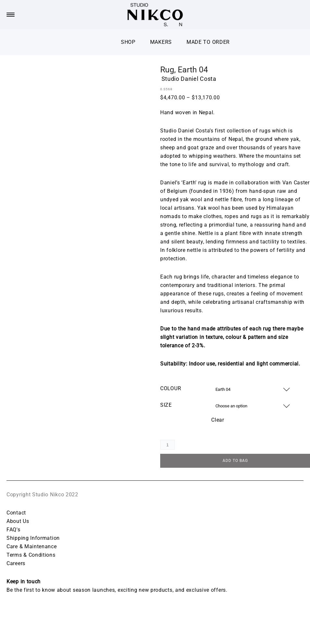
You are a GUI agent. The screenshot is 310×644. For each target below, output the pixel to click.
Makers (161, 42)
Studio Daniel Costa (189, 79)
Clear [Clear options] (218, 420)
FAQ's (13, 530)
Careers (16, 564)
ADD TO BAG (235, 461)
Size (166, 405)
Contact (16, 513)
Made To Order (208, 42)
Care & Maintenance (32, 547)
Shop (128, 42)
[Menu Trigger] (10, 15)
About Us (18, 522)
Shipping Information (33, 539)
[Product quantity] (168, 445)
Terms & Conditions (31, 556)
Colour (171, 388)
